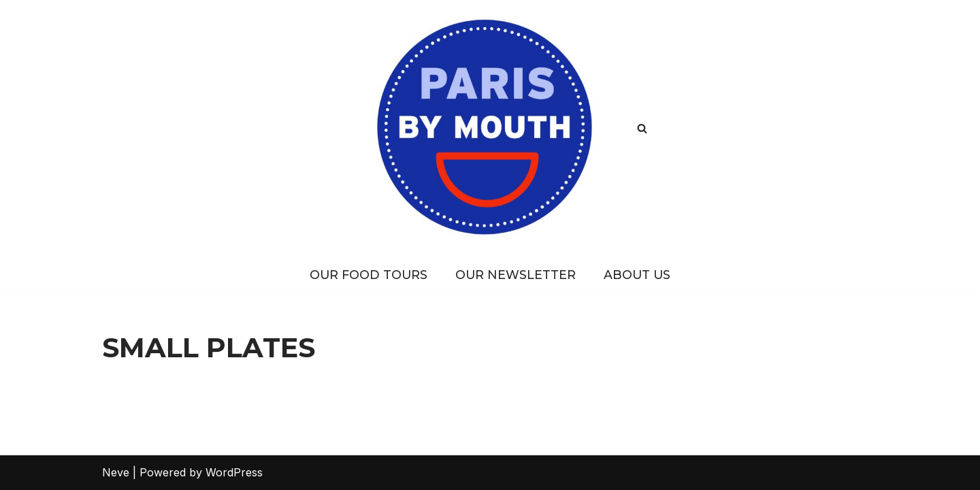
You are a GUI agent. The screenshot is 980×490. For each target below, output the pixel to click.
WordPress (234, 472)
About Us (637, 275)
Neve (116, 472)
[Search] (642, 128)
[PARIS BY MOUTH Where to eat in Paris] (490, 128)
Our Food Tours (369, 275)
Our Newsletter (516, 275)
